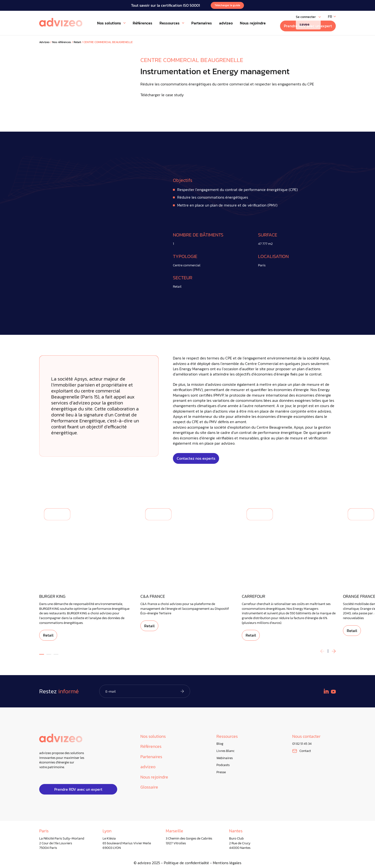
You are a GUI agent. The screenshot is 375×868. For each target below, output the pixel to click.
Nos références (62, 42)
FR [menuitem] (330, 17)
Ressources (227, 736)
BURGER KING (52, 596)
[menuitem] (332, 17)
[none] (332, 17)
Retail (77, 42)
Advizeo (44, 42)
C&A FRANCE (153, 596)
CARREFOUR (254, 596)
